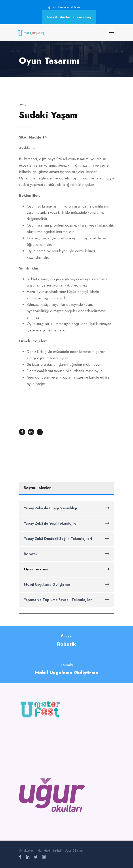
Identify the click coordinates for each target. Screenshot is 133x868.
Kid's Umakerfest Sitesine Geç (69, 17)
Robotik (31, 554)
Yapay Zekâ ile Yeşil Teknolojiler (51, 523)
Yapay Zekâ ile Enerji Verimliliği (50, 508)
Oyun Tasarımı (36, 569)
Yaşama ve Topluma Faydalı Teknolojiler (58, 600)
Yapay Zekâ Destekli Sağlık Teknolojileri (58, 539)
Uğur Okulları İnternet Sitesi (63, 7)
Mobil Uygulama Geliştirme (47, 584)
